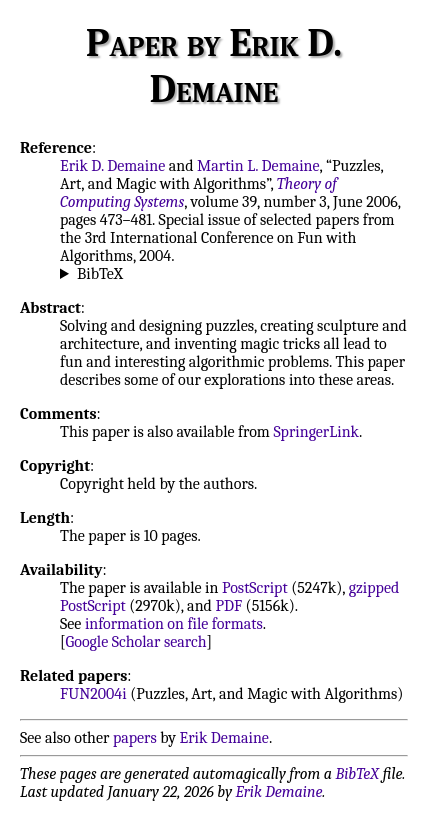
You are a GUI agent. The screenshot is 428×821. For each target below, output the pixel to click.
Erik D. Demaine (112, 166)
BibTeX (100, 274)
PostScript (255, 588)
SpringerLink (316, 432)
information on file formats (174, 624)
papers (135, 738)
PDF (228, 606)
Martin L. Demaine (258, 166)
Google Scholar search (136, 642)
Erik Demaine (224, 738)
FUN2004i (93, 694)
